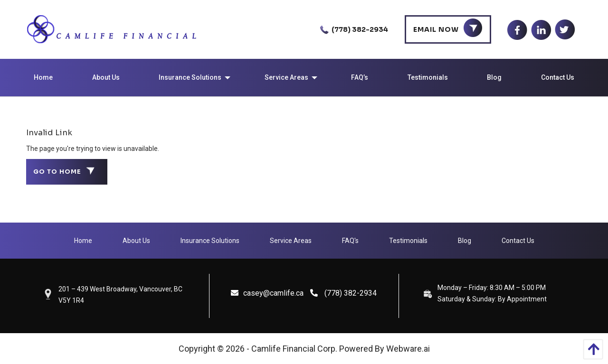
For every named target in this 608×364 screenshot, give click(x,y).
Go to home (57, 172)
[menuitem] (43, 78)
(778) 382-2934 (352, 29)
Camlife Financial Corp (293, 349)
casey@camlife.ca (267, 293)
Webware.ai (408, 349)
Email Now (436, 29)
